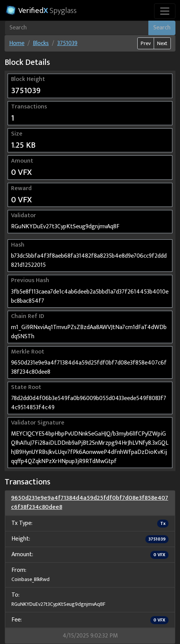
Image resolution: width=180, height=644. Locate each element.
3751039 (67, 43)
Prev (146, 43)
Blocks (41, 43)
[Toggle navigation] (165, 11)
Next (162, 43)
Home (17, 43)
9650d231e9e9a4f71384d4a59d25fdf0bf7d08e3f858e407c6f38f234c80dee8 (90, 503)
